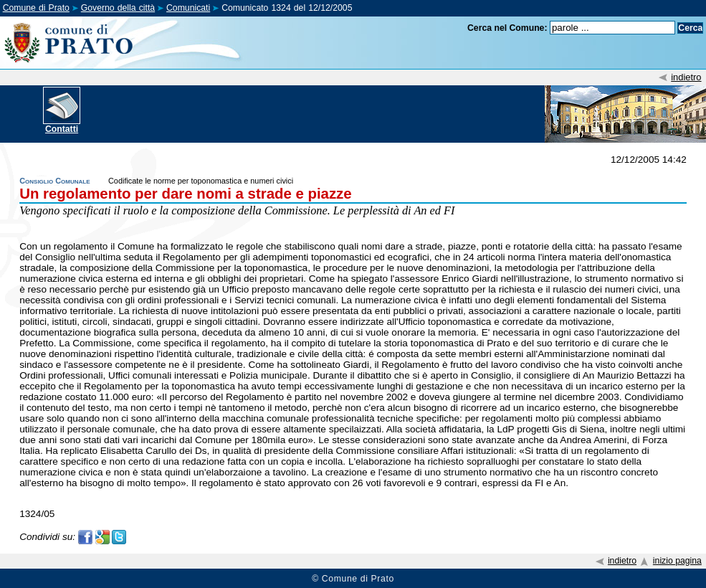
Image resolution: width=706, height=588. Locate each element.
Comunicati (188, 8)
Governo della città (118, 8)
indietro (686, 77)
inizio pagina (677, 561)
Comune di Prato (36, 8)
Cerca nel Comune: (507, 28)
